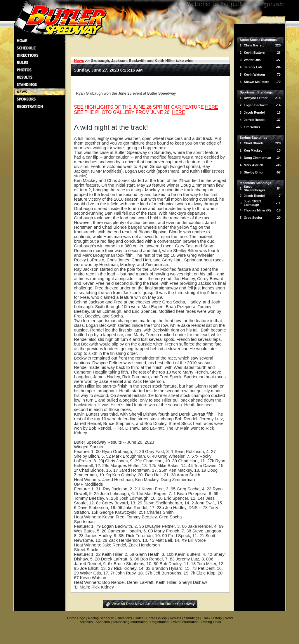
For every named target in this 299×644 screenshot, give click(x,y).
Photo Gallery (157, 618)
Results (175, 618)
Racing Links (211, 622)
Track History (212, 618)
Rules (139, 618)
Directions (124, 618)
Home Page (76, 618)
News (79, 61)
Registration (160, 622)
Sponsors (103, 622)
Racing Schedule (101, 618)
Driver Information (185, 622)
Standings (192, 618)
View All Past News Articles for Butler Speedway (153, 604)
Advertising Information (130, 622)
